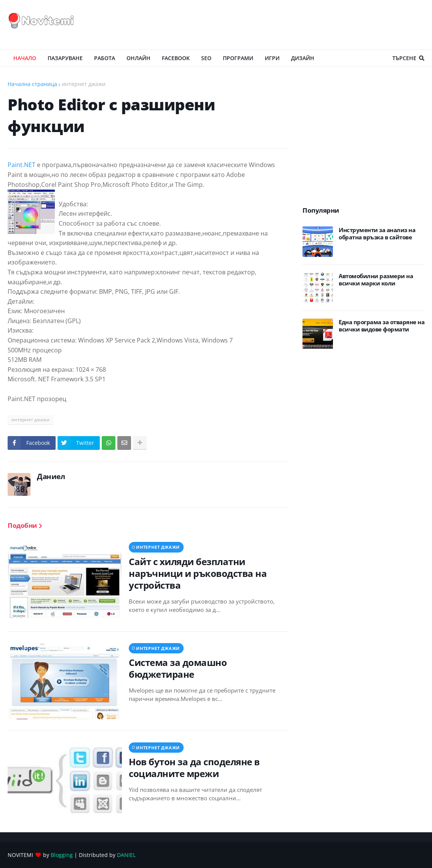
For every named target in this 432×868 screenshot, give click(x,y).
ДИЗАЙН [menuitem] (303, 58)
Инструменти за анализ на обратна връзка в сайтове (377, 234)
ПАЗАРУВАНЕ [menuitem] (65, 58)
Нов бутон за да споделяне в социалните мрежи (194, 768)
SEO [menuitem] (206, 58)
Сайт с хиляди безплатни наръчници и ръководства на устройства (198, 573)
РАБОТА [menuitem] (105, 58)
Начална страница (32, 84)
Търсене (404, 58)
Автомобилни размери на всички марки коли (376, 280)
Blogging (62, 855)
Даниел (51, 476)
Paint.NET (22, 165)
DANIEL (126, 855)
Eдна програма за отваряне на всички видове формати (382, 326)
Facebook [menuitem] (176, 58)
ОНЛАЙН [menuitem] (138, 58)
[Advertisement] (286, 25)
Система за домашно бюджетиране (178, 668)
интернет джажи (84, 84)
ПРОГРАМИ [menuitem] (238, 58)
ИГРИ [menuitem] (272, 58)
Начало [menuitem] (25, 58)
